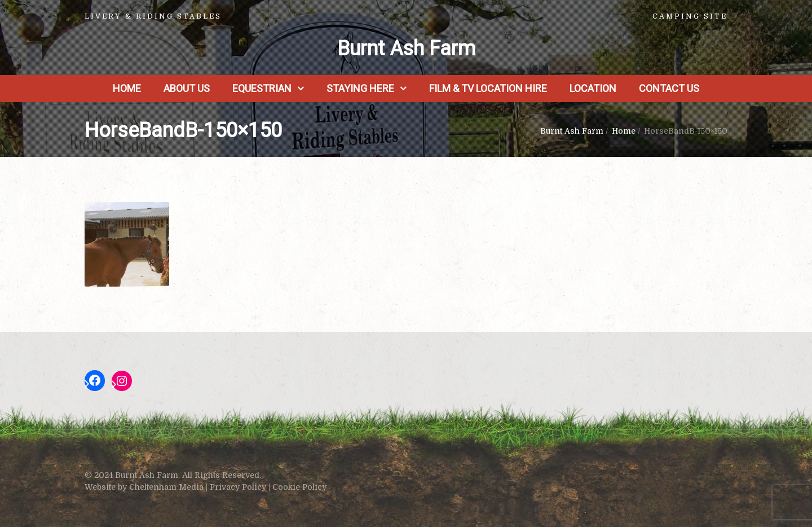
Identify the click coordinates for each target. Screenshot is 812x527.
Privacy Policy (238, 487)
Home (127, 88)
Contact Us (669, 88)
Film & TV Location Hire (488, 88)
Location (593, 88)
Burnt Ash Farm (406, 49)
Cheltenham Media (166, 487)
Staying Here (360, 88)
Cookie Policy (299, 487)
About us (187, 88)
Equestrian (262, 88)
